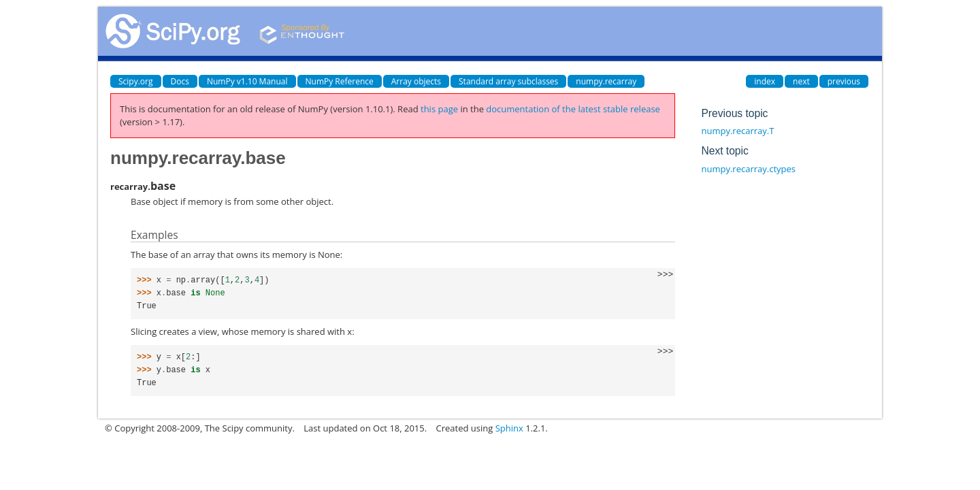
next (801, 81)
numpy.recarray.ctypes (748, 169)
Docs (180, 81)
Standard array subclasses (508, 81)
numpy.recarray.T (737, 131)
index (765, 81)
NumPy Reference (340, 81)
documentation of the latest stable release (573, 109)
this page (439, 109)
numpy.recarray (606, 81)
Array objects (416, 81)
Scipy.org (136, 81)
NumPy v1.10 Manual (247, 81)
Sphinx (509, 428)
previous (844, 81)
